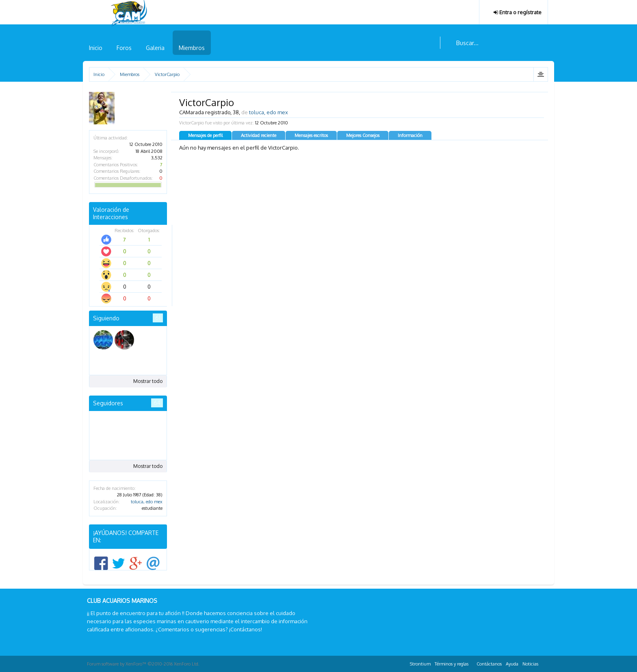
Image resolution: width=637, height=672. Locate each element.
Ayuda (512, 664)
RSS (545, 663)
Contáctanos (489, 664)
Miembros (192, 48)
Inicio (96, 48)
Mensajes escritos (311, 135)
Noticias (530, 664)
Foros (124, 48)
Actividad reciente (259, 135)
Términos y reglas (452, 664)
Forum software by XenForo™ (143, 664)
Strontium (420, 664)
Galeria (155, 48)
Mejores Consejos (363, 135)
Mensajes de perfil (205, 135)
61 (158, 318)
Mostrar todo (148, 381)
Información (410, 135)
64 (157, 403)
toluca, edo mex (147, 502)
